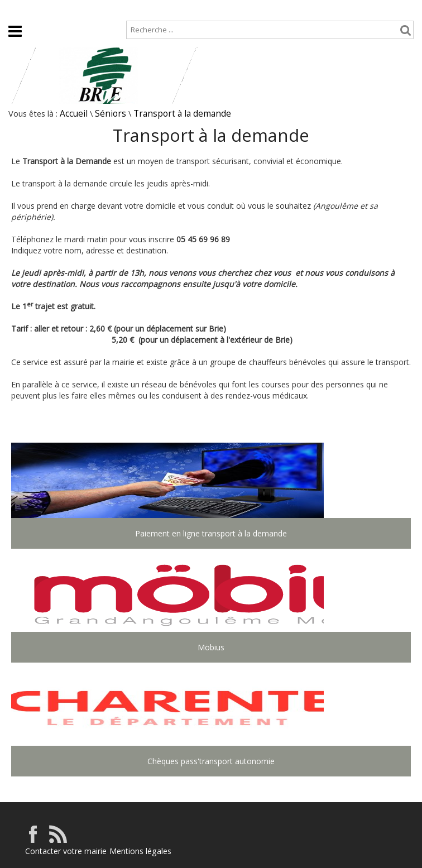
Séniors (111, 114)
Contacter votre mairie (66, 851)
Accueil (17, 9)
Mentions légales (140, 851)
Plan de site (68, 9)
